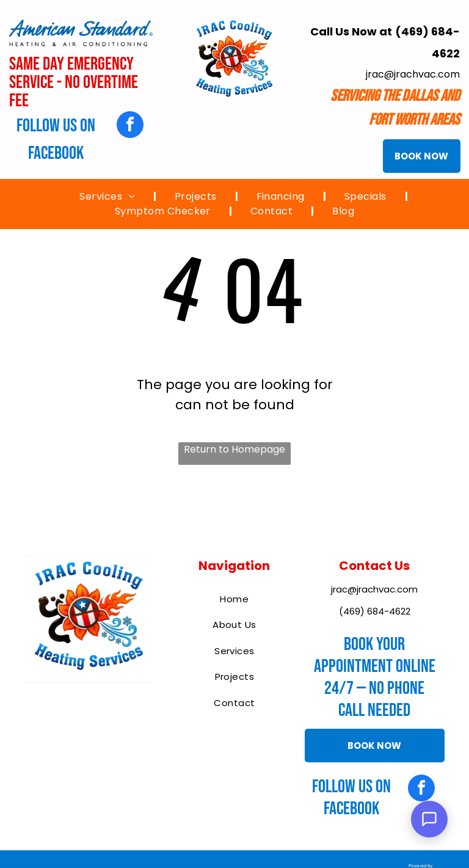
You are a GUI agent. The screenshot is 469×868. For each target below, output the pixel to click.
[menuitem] (108, 197)
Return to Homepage (234, 449)
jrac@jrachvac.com (413, 74)
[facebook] (130, 126)
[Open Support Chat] (429, 819)
